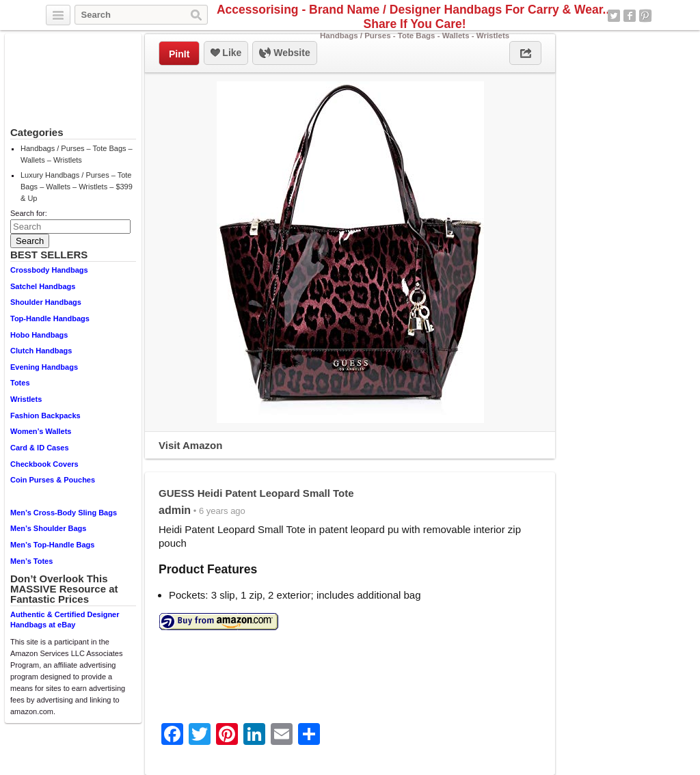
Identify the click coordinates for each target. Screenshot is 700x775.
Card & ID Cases (40, 448)
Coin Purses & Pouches (53, 480)
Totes (20, 383)
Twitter (614, 16)
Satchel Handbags (43, 286)
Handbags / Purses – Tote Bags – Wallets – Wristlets (77, 154)
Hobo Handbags (39, 335)
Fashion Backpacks (45, 416)
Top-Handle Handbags (50, 318)
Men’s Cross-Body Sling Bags (64, 513)
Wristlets (26, 399)
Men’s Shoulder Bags (48, 528)
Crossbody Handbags (49, 270)
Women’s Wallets (41, 431)
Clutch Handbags (41, 351)
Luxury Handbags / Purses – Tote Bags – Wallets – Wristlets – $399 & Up (77, 187)
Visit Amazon (190, 445)
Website (284, 53)
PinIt (179, 54)
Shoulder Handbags (46, 302)
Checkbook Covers (44, 464)
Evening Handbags (44, 367)
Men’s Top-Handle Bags (52, 545)
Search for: (29, 213)
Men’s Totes (31, 561)
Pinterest (645, 16)
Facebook (630, 16)
